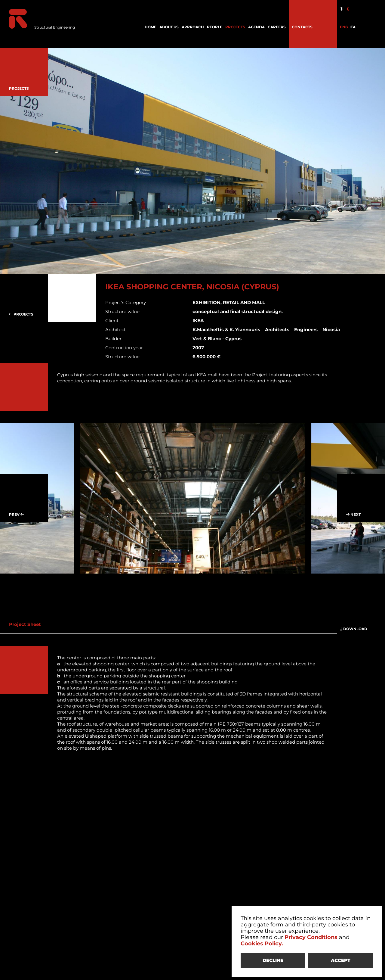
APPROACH (193, 27)
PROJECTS (235, 27)
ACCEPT (341, 960)
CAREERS (277, 27)
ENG (344, 27)
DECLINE (273, 960)
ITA (353, 27)
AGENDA (256, 27)
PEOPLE (215, 27)
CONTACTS (302, 27)
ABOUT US (169, 27)
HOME (151, 27)
